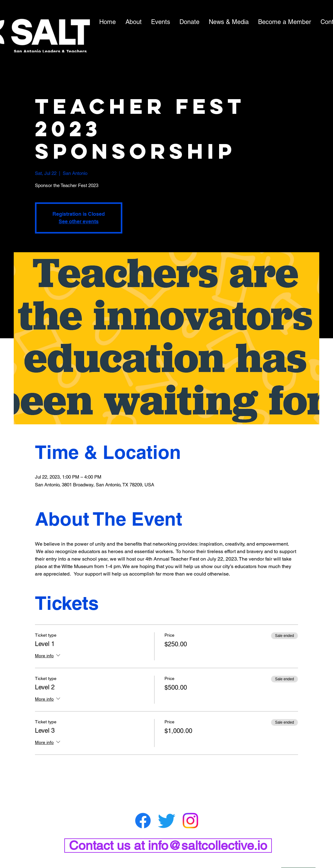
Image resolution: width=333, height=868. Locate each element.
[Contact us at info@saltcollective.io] (168, 846)
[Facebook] (143, 821)
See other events (79, 222)
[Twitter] (167, 821)
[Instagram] (190, 821)
